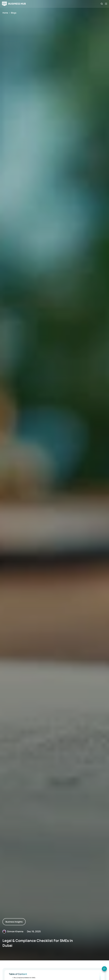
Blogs (14, 13)
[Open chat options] (103, 974)
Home (5, 13)
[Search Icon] (102, 4)
